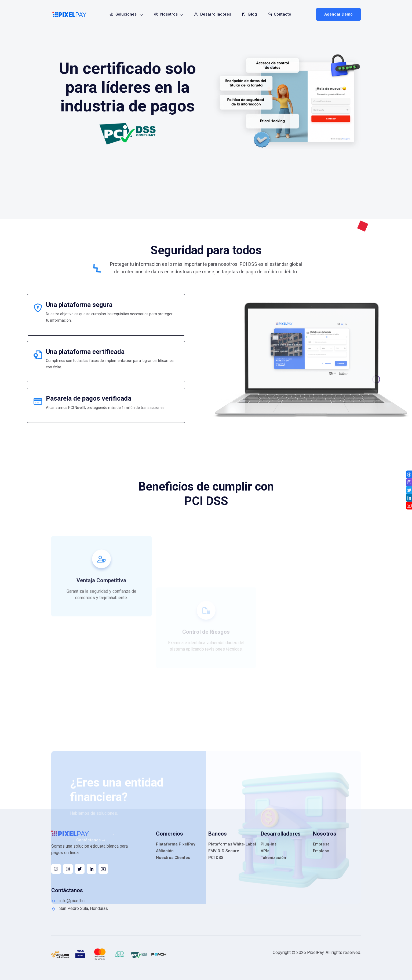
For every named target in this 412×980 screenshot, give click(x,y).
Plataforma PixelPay (176, 844)
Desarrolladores (212, 14)
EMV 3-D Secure (224, 851)
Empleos (321, 851)
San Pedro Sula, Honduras (80, 909)
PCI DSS (216, 858)
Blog (248, 14)
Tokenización (273, 858)
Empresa (321, 844)
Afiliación (165, 851)
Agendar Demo (338, 14)
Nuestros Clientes (173, 858)
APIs (265, 851)
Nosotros (168, 14)
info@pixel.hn (68, 901)
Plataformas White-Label (232, 844)
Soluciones (125, 14)
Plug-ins (269, 844)
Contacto (278, 14)
